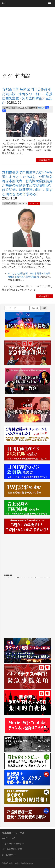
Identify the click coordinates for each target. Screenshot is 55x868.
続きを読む (44, 160)
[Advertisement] (27, 37)
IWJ (4, 3)
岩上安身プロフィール (13, 833)
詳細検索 (35, 308)
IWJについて (9, 838)
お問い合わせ (9, 855)
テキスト (34, 203)
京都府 (41, 108)
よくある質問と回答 (12, 849)
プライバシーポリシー (13, 844)
